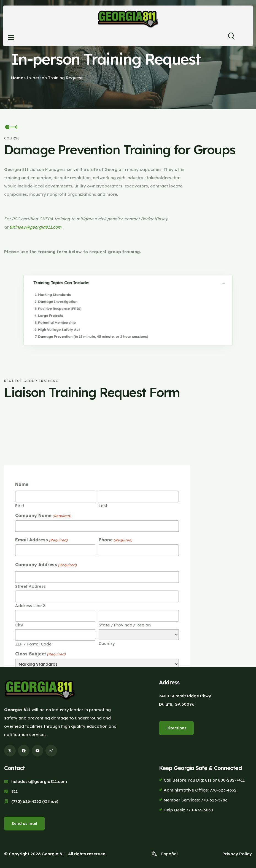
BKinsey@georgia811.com (35, 227)
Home (17, 78)
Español (169, 851)
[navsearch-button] (229, 38)
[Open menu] (11, 37)
